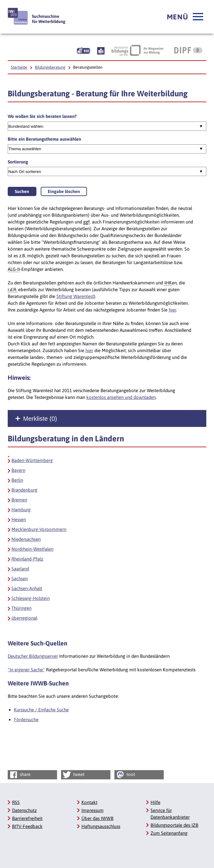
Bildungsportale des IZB (174, 825)
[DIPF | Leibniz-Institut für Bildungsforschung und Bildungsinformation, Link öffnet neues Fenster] (188, 50)
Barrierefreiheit (27, 818)
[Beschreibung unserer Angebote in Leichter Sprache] (101, 50)
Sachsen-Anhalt (27, 588)
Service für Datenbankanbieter (170, 814)
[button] (185, 17)
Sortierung (18, 162)
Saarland (20, 569)
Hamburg (21, 510)
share (20, 775)
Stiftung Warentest (75, 296)
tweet (73, 775)
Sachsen (20, 579)
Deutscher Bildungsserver (33, 656)
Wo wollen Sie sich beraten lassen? (42, 116)
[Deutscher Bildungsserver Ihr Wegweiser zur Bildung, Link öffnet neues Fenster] (138, 50)
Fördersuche (26, 719)
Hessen (19, 519)
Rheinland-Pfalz (27, 559)
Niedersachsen (26, 539)
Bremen (19, 500)
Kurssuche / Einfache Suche (41, 710)
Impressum (93, 810)
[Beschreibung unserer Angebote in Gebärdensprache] (83, 50)
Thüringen (21, 608)
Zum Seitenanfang (169, 833)
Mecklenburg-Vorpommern (39, 529)
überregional (24, 618)
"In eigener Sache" (26, 670)
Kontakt (89, 802)
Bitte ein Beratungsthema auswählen (44, 139)
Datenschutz (24, 810)
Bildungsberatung (50, 67)
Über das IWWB (97, 818)
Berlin (17, 480)
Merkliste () (40, 419)
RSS (16, 802)
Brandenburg (24, 490)
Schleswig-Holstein (31, 598)
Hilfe (155, 802)
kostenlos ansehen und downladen (121, 397)
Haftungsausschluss (101, 826)
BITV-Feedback (27, 826)
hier (172, 310)
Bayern (18, 470)
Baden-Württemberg (32, 460)
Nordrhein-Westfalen (32, 549)
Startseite (19, 67)
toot (125, 775)
